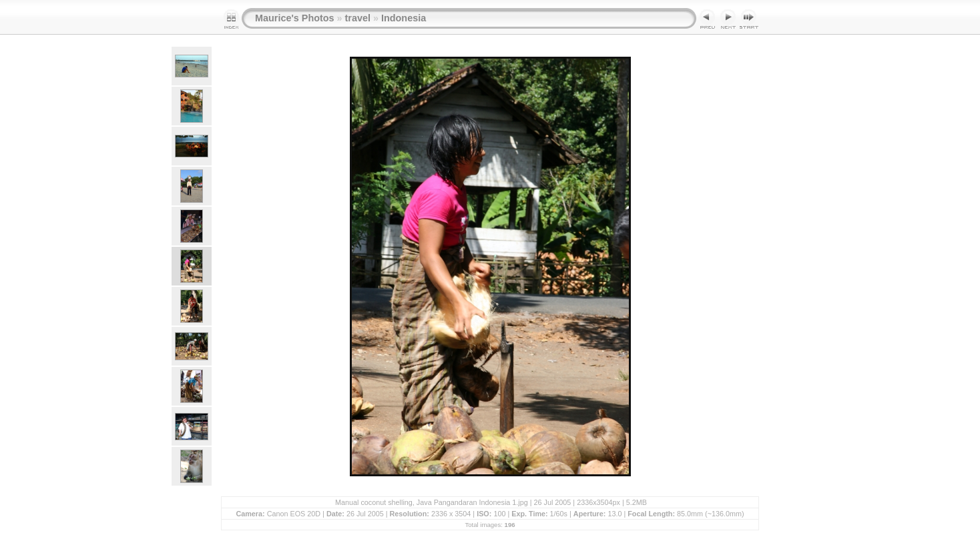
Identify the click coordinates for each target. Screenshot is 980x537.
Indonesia (404, 18)
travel (358, 18)
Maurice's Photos (295, 18)
